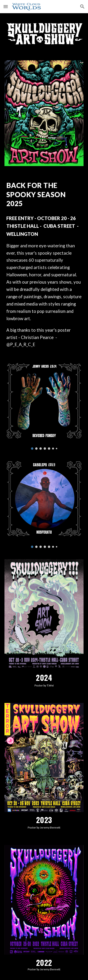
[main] (44, 194)
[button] (6, 6)
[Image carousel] (44, 406)
